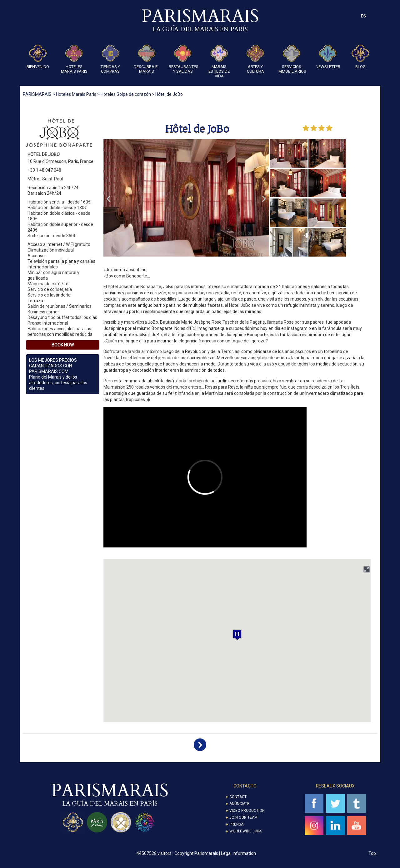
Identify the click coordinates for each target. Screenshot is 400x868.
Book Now (63, 345)
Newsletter (328, 57)
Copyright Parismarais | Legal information (215, 853)
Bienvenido (38, 57)
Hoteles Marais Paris (74, 59)
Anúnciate (239, 804)
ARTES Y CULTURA (255, 59)
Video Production (247, 811)
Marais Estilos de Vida (219, 61)
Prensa (236, 824)
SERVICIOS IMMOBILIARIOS (292, 59)
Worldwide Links (246, 831)
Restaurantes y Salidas (183, 59)
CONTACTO (245, 786)
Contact (238, 797)
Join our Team (243, 817)
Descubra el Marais (147, 59)
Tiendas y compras (110, 59)
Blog (360, 57)
